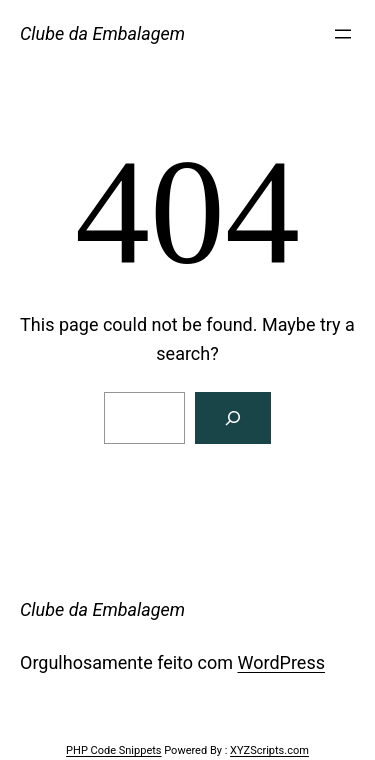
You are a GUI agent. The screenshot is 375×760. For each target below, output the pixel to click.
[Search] (233, 418)
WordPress (281, 662)
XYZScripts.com (269, 750)
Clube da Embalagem (102, 33)
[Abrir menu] (343, 34)
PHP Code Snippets (113, 750)
